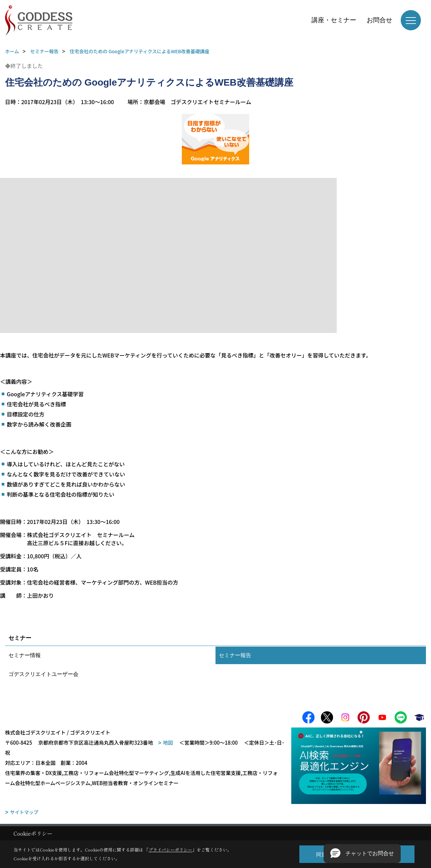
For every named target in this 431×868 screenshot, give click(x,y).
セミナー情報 (25, 655)
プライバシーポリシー (170, 850)
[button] (362, 854)
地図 (168, 744)
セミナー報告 (235, 655)
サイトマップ (24, 813)
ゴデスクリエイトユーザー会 (43, 674)
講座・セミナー (334, 20)
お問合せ (379, 20)
